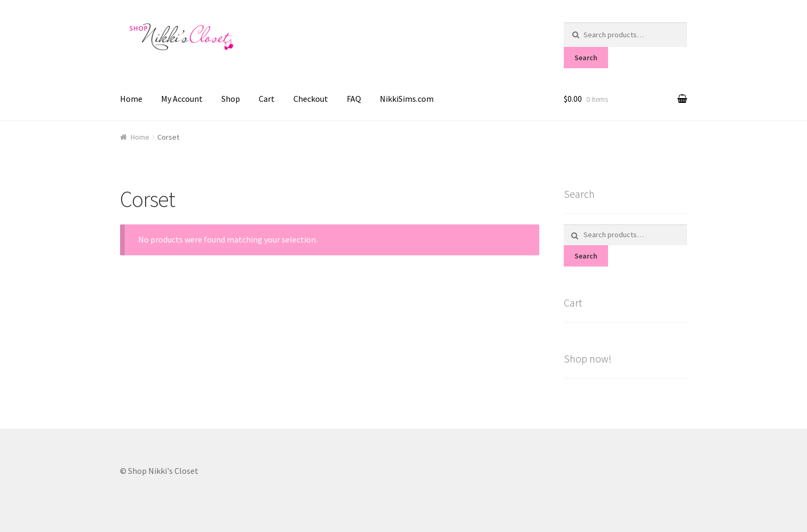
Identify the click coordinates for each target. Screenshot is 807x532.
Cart (267, 99)
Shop (231, 99)
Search (586, 58)
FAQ (354, 99)
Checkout (311, 99)
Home (131, 99)
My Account (182, 99)
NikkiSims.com (407, 99)
